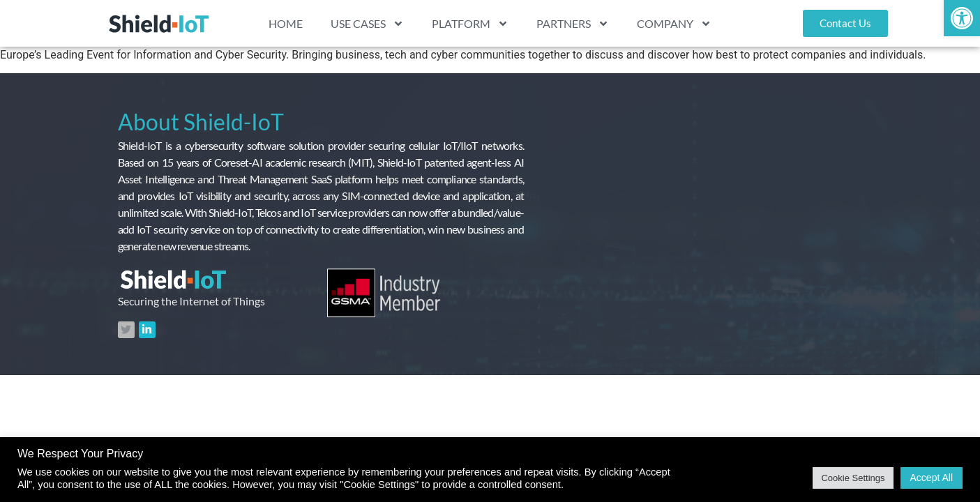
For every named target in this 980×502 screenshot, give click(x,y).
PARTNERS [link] (573, 24)
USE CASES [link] (367, 24)
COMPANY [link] (674, 24)
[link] (962, 18)
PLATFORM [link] (470, 24)
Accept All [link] (932, 478)
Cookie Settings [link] (853, 478)
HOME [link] (286, 23)
